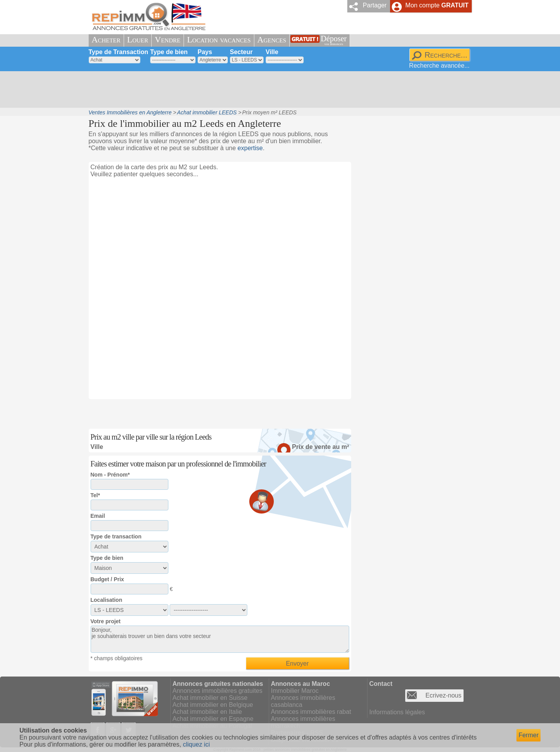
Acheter (106, 39)
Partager (375, 5)
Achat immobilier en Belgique (213, 705)
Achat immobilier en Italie (207, 712)
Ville (272, 52)
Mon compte (437, 5)
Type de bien (169, 52)
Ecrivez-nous (443, 695)
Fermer (528, 735)
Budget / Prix (107, 579)
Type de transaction (116, 536)
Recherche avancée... (439, 66)
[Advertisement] (277, 89)
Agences (272, 39)
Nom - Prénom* (110, 475)
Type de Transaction (119, 52)
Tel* (95, 495)
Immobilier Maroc (295, 691)
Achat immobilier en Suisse (210, 698)
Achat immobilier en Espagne (213, 719)
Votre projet (106, 621)
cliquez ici (196, 744)
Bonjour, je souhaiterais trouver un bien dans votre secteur (220, 639)
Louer (138, 39)
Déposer (334, 40)
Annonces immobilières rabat (311, 712)
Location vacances (219, 39)
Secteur (241, 52)
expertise (250, 148)
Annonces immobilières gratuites (218, 691)
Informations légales (397, 712)
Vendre (168, 39)
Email (98, 516)
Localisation (107, 600)
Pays (205, 52)
